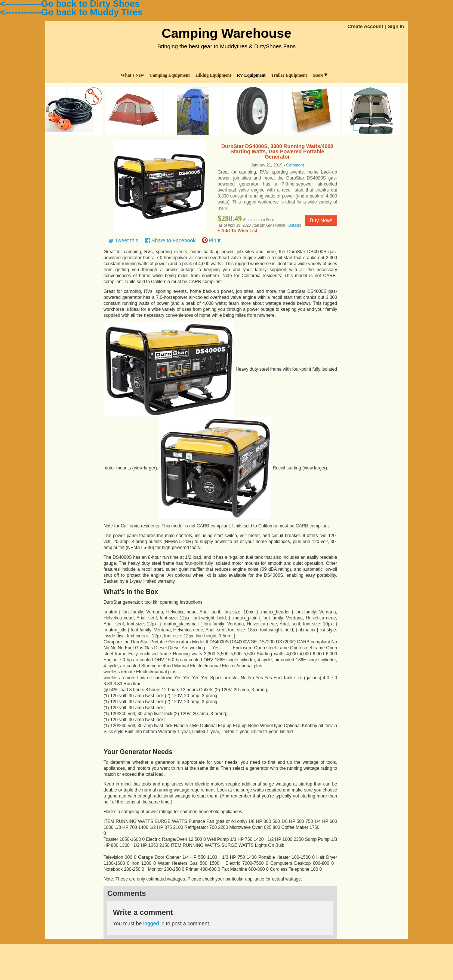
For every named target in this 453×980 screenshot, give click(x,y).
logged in (154, 924)
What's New (132, 75)
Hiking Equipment (213, 75)
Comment (295, 165)
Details (294, 225)
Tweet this (127, 241)
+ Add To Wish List (238, 231)
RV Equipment (251, 75)
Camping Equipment (170, 75)
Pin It (215, 241)
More (320, 75)
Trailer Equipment (289, 75)
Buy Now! (321, 220)
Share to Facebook (173, 241)
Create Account (366, 26)
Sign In (396, 26)
